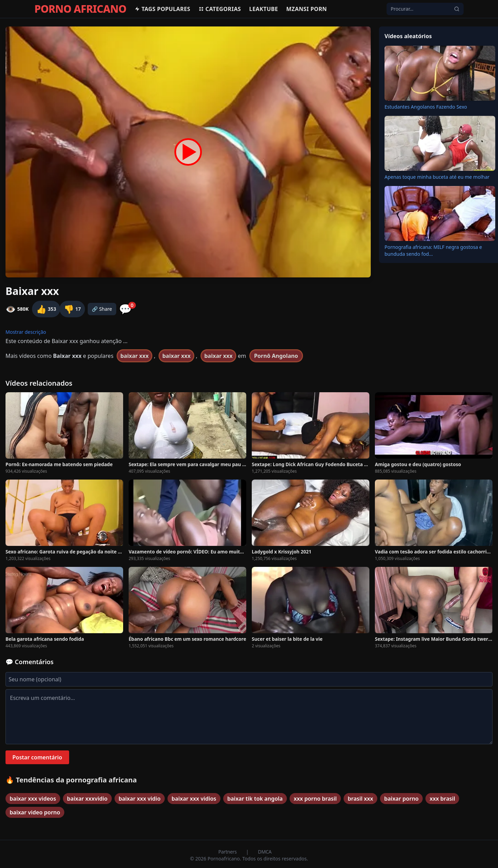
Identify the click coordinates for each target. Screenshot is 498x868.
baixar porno (401, 799)
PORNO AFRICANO (80, 9)
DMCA (265, 852)
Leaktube (264, 9)
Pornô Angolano (276, 356)
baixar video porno (35, 812)
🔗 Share (102, 309)
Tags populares (162, 9)
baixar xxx (134, 356)
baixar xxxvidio (87, 799)
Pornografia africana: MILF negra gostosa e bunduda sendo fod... (433, 250)
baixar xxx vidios (194, 799)
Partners (228, 852)
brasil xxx (360, 799)
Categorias (220, 9)
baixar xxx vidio (140, 799)
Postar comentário (37, 757)
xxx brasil (442, 799)
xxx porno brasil (315, 799)
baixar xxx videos (33, 799)
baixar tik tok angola (255, 799)
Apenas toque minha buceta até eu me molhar (437, 177)
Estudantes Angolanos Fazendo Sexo (426, 107)
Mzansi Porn (306, 9)
